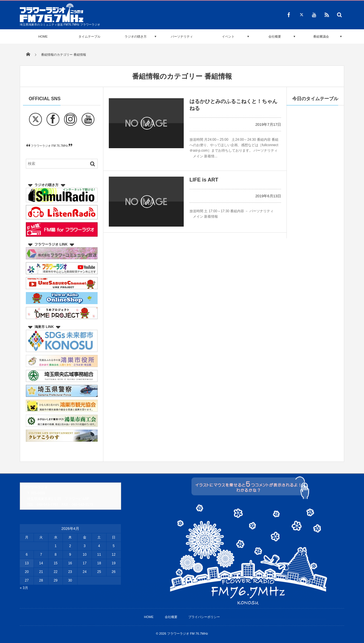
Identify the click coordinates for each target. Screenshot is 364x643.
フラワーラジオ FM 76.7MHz (49, 146)
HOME (43, 36)
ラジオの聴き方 (136, 36)
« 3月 (24, 588)
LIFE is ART (204, 180)
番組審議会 (321, 36)
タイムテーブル (89, 36)
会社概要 (275, 36)
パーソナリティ (182, 36)
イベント (228, 36)
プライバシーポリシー (204, 617)
